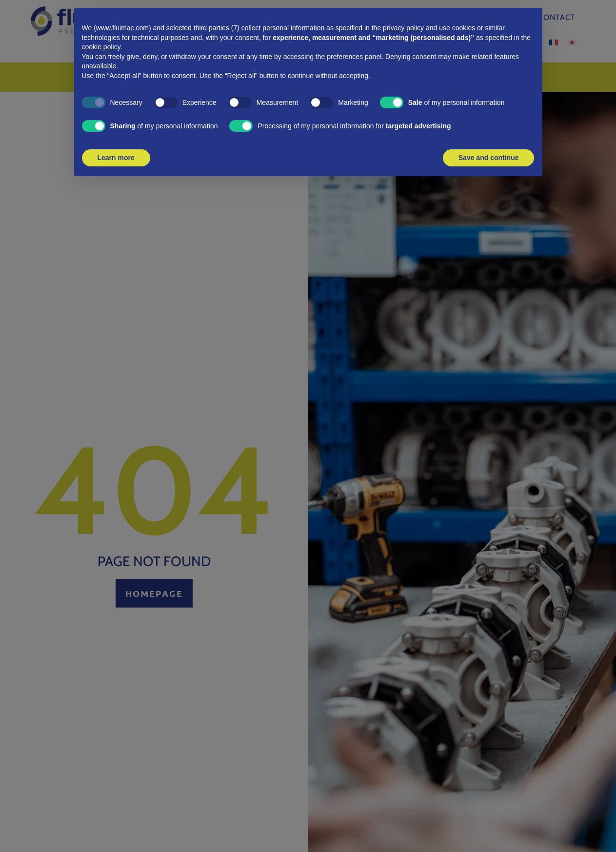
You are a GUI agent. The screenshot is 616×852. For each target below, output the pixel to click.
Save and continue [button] (489, 158)
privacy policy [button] (403, 28)
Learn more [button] (116, 158)
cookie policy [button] (101, 47)
